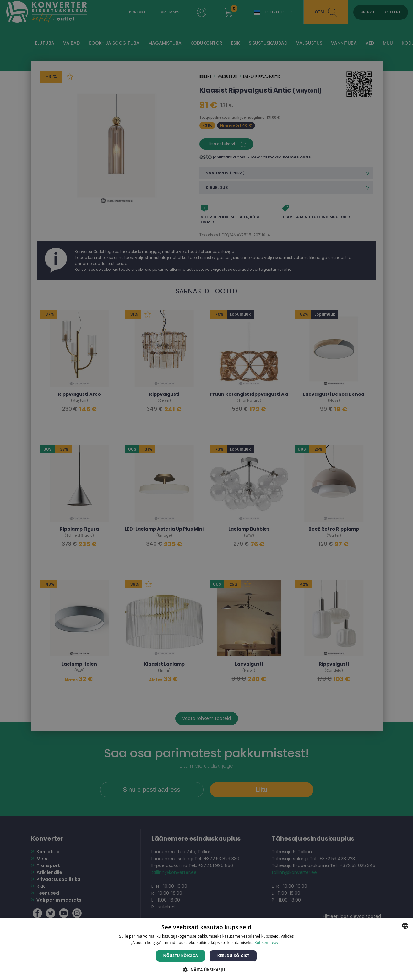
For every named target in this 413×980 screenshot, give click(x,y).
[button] (206, 969)
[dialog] (206, 490)
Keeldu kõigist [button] (234, 956)
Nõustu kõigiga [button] (181, 956)
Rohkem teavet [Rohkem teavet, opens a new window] (268, 943)
